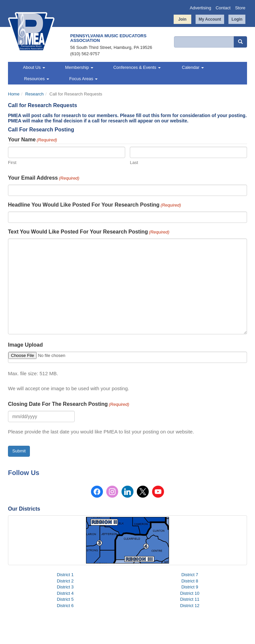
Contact (223, 8)
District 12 (190, 606)
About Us (34, 67)
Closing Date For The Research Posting (69, 404)
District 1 (65, 575)
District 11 (190, 599)
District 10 (190, 593)
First (12, 162)
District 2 (65, 581)
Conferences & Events (137, 67)
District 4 (65, 593)
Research (35, 94)
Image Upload (25, 345)
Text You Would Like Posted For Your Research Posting (89, 232)
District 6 (65, 606)
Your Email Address (44, 178)
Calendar (192, 67)
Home (14, 94)
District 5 (65, 599)
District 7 (190, 575)
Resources (36, 79)
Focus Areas (83, 79)
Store (240, 8)
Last (134, 162)
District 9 (190, 587)
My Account (210, 19)
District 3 (65, 587)
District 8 (190, 581)
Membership (79, 67)
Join (182, 19)
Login (237, 19)
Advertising (201, 8)
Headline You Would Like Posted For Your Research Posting (94, 205)
